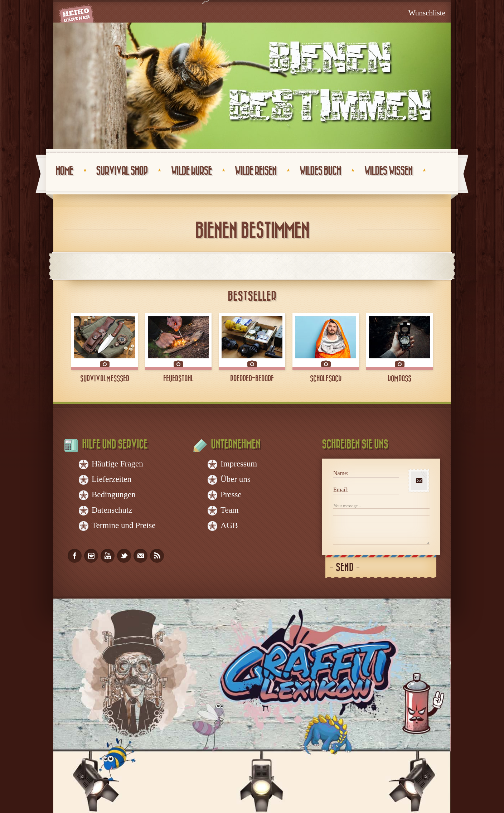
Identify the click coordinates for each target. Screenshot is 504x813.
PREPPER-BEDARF (252, 379)
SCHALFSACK (326, 379)
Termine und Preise (124, 525)
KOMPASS (399, 379)
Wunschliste (427, 13)
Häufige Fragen (117, 464)
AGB (229, 525)
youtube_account (108, 556)
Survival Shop (122, 171)
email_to (140, 556)
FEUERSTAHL (178, 379)
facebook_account (75, 556)
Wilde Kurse (191, 171)
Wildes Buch (320, 171)
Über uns (236, 479)
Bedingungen (114, 495)
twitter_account (124, 556)
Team (230, 510)
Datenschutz (112, 510)
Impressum (239, 464)
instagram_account (91, 556)
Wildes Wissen (388, 171)
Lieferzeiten (112, 479)
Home (64, 171)
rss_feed (157, 556)
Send (345, 568)
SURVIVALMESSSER (105, 379)
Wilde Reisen (255, 171)
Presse (231, 495)
